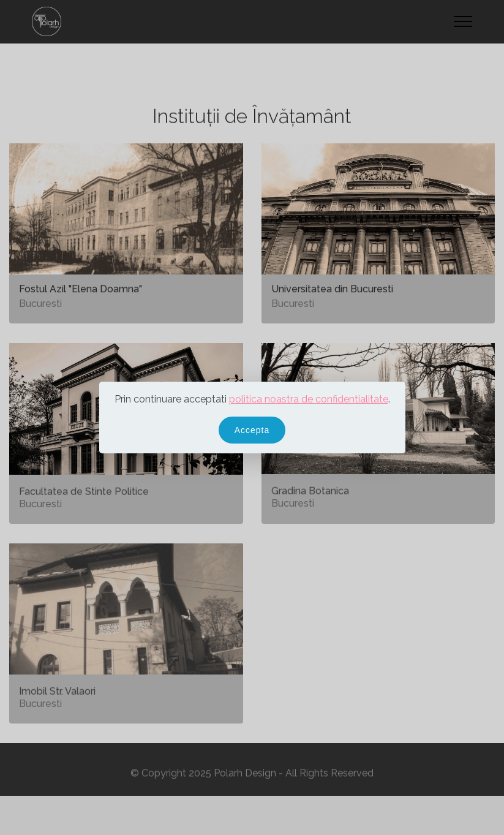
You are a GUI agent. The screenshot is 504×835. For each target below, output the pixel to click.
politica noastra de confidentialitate (309, 399)
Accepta (252, 430)
